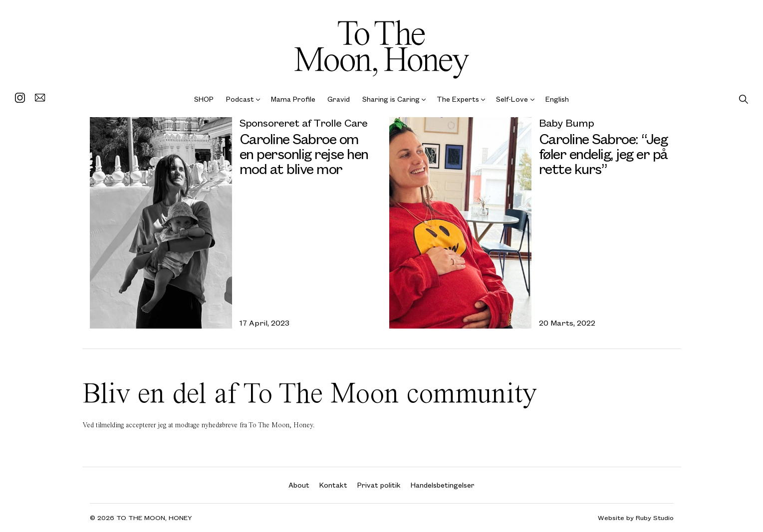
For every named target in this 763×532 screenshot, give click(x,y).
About (299, 485)
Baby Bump (567, 123)
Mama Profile (293, 99)
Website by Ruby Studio (636, 518)
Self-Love (512, 99)
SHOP (204, 99)
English (557, 99)
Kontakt (333, 485)
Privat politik (379, 485)
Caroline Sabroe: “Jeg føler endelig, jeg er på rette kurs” (603, 153)
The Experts (458, 99)
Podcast (240, 99)
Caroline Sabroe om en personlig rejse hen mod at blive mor (304, 153)
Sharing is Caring (391, 99)
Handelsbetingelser (443, 485)
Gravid (339, 99)
